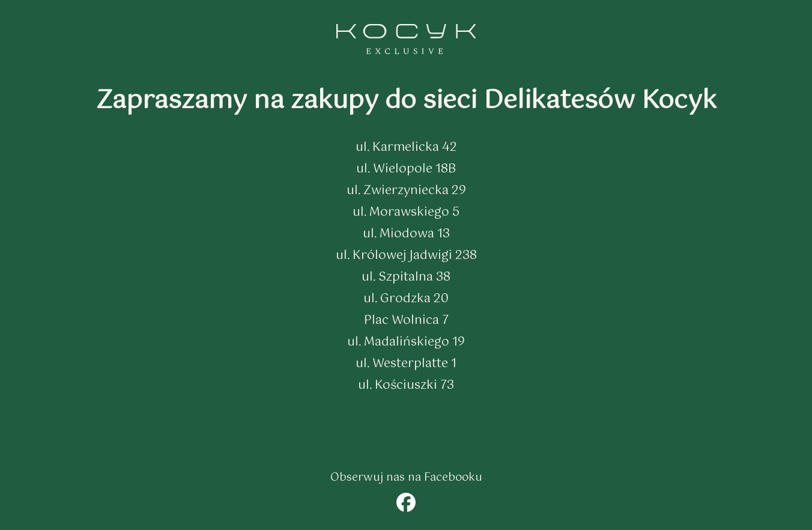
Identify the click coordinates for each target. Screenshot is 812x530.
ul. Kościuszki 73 (406, 385)
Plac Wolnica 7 (406, 321)
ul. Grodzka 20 (406, 299)
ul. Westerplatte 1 (406, 364)
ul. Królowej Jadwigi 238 (406, 256)
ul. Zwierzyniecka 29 (406, 191)
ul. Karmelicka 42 (406, 148)
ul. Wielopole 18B (406, 169)
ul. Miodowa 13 (406, 234)
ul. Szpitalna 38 (406, 277)
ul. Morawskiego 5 (406, 212)
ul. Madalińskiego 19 (406, 342)
